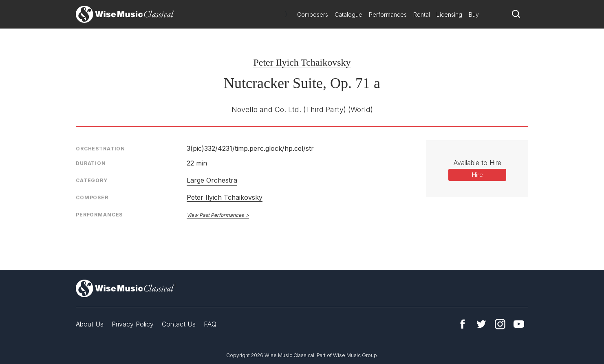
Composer (92, 197)
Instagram (500, 324)
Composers (313, 14)
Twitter (481, 324)
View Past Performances (215, 215)
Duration (91, 163)
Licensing (449, 14)
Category (92, 180)
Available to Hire (477, 163)
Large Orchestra (212, 180)
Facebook (463, 324)
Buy (474, 14)
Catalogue (348, 14)
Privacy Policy (133, 324)
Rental (422, 14)
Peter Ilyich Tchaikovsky (302, 62)
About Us (90, 324)
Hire (477, 175)
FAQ (210, 324)
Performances (388, 14)
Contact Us (179, 324)
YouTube (519, 324)
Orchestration (100, 149)
